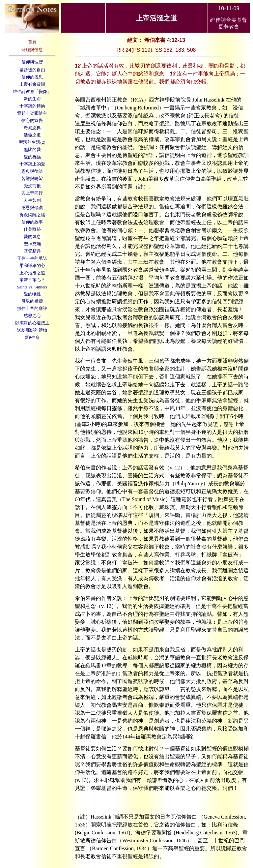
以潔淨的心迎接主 (32, 323)
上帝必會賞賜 (32, 84)
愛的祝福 (32, 157)
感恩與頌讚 (32, 208)
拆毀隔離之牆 (32, 215)
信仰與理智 (32, 62)
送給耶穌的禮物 (32, 330)
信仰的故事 (32, 222)
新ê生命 (32, 337)
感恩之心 (32, 316)
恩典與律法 (32, 171)
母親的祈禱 (32, 301)
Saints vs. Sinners (32, 287)
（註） (141, 187)
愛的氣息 (32, 237)
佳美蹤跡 (32, 229)
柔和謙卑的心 (32, 266)
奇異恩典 (32, 128)
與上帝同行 (32, 193)
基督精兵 (32, 251)
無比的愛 (32, 150)
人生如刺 (32, 200)
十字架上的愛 (32, 164)
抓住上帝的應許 (32, 308)
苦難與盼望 (32, 179)
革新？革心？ (32, 280)
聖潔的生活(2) (32, 142)
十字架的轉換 (32, 106)
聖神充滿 (32, 244)
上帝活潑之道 (32, 273)
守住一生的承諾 (32, 258)
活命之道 (32, 135)
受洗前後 (32, 186)
